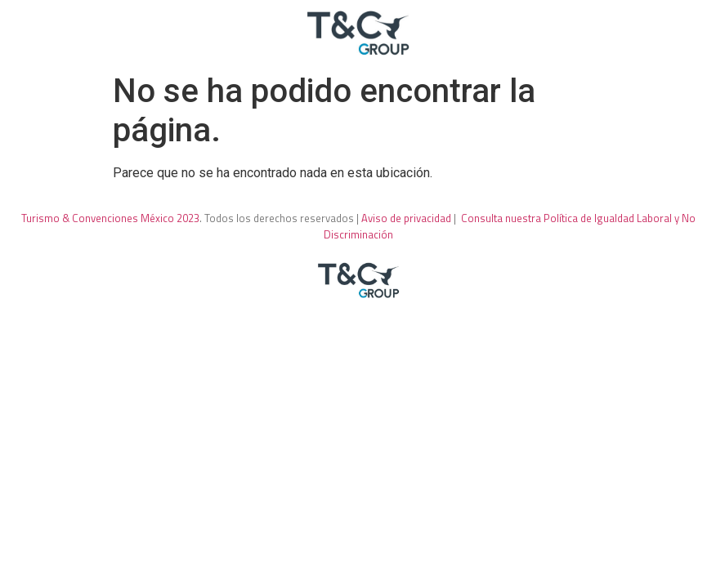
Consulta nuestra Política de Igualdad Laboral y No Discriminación (510, 226)
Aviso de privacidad (406, 218)
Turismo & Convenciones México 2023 (110, 218)
